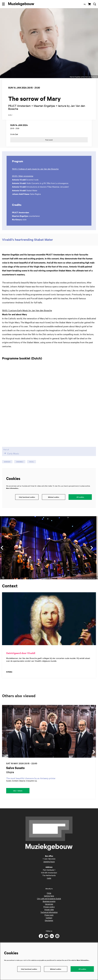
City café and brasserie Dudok (49, 902)
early (10, 119)
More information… (13, 492)
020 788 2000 (50, 863)
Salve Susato (15, 772)
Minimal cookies (54, 501)
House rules (49, 913)
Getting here (49, 900)
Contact (49, 921)
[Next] (92, 552)
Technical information (49, 916)
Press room (49, 919)
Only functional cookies (27, 501)
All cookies (80, 501)
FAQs (49, 897)
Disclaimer (49, 924)
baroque (7, 466)
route (49, 882)
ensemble (20, 466)
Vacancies (49, 908)
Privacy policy (49, 910)
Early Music (11, 457)
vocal (32, 466)
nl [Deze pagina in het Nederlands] (85, 4)
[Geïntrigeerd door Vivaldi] (49, 623)
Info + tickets (18, 794)
